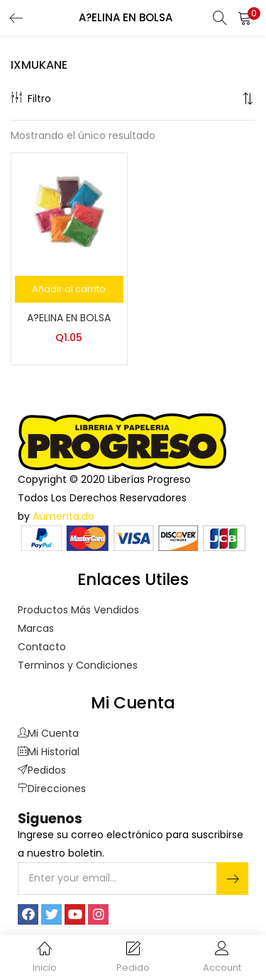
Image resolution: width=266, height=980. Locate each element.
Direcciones (52, 789)
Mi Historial (49, 752)
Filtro (31, 99)
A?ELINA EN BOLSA (69, 318)
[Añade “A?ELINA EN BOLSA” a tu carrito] (69, 289)
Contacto (42, 647)
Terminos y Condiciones (78, 665)
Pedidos (42, 770)
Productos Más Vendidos (78, 610)
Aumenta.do (63, 516)
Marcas (36, 628)
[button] (245, 18)
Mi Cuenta (48, 733)
